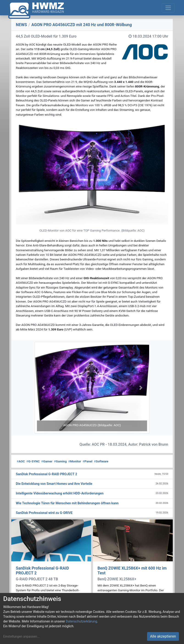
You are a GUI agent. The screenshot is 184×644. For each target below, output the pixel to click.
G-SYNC (33, 461)
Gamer (47, 461)
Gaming (60, 461)
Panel (88, 461)
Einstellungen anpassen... (21, 636)
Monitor (75, 461)
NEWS (21, 25)
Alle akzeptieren (163, 636)
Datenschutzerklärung (81, 621)
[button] (43, 388)
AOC (21, 461)
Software (101, 461)
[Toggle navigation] (168, 8)
